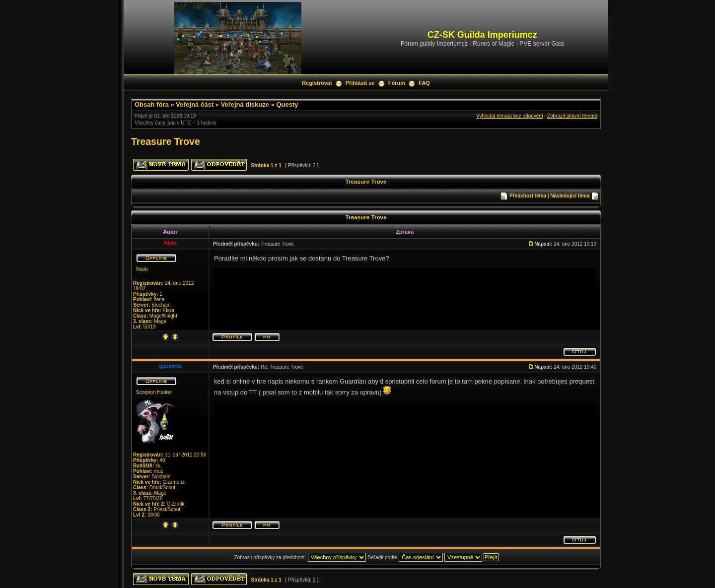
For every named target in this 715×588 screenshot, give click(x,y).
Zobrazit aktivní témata (572, 116)
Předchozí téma (528, 196)
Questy (287, 104)
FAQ (424, 83)
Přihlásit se (360, 83)
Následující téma (570, 196)
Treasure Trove (166, 141)
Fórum (397, 83)
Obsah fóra (152, 104)
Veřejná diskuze (245, 104)
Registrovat (317, 83)
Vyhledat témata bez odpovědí (510, 116)
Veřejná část (195, 104)
